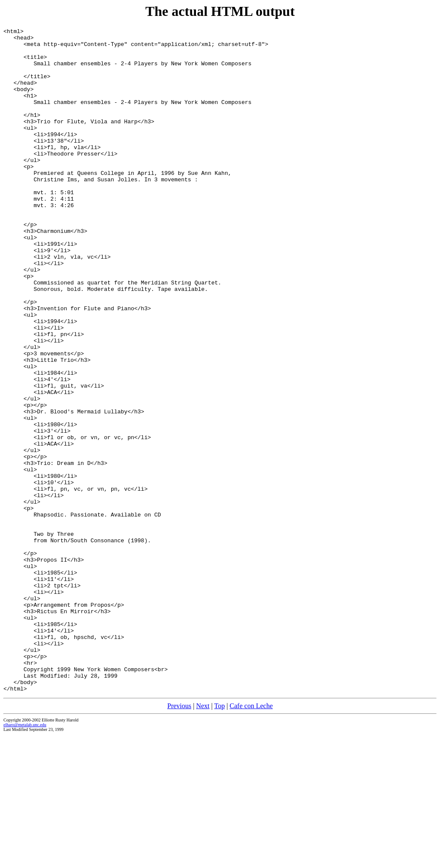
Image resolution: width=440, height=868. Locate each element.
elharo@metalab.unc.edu (25, 857)
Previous (179, 839)
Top (219, 839)
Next (203, 839)
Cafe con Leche (251, 839)
